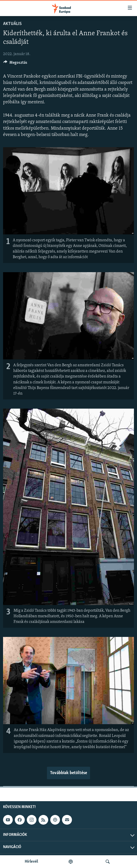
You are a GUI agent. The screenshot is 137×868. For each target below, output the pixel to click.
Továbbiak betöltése (68, 773)
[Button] (15, 64)
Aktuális (12, 24)
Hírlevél (31, 862)
